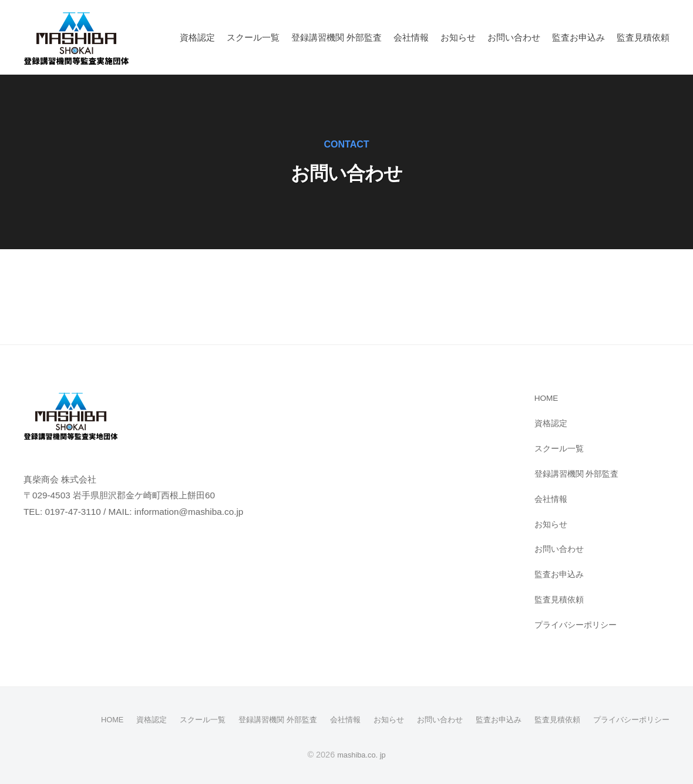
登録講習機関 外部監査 (337, 37)
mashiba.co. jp (361, 754)
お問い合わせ (514, 37)
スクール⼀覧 (253, 37)
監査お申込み (578, 37)
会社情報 (411, 37)
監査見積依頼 (643, 37)
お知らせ (458, 37)
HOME (548, 398)
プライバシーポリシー (578, 624)
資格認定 (197, 37)
